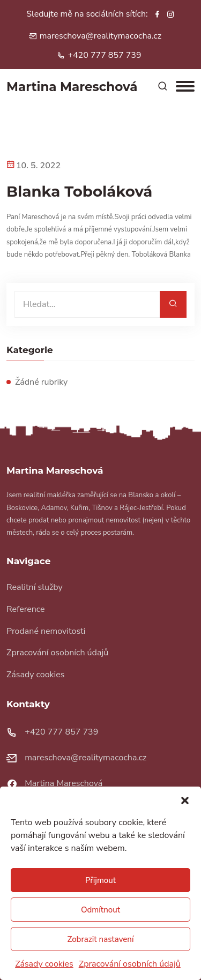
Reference (26, 609)
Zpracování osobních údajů (130, 964)
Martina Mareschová (64, 783)
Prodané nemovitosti (46, 631)
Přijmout (100, 880)
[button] (185, 800)
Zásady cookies (44, 964)
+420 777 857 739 (104, 55)
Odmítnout (100, 910)
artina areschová (72, 87)
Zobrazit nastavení (101, 939)
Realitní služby (35, 587)
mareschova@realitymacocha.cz (100, 36)
